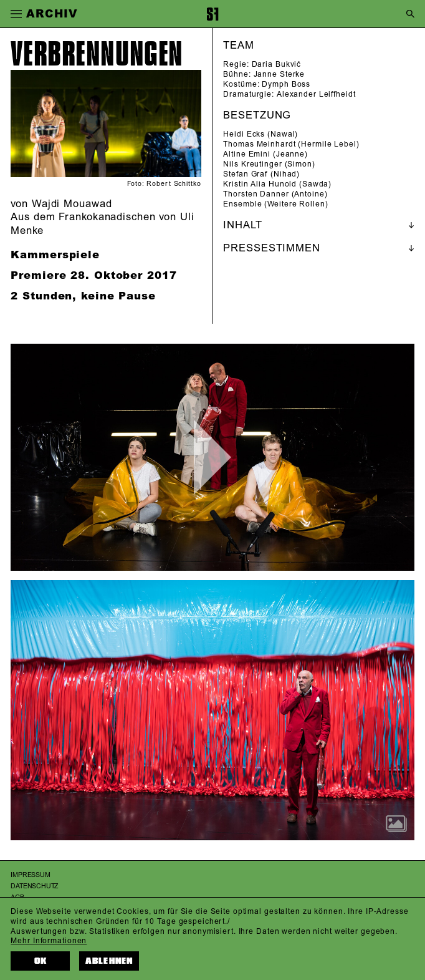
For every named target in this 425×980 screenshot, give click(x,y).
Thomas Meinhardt (259, 144)
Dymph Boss (286, 85)
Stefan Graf (246, 174)
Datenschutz (34, 886)
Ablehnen (109, 961)
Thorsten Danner (256, 194)
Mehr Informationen (49, 941)
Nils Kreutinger (252, 164)
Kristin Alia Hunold (260, 184)
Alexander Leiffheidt (316, 95)
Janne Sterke (279, 75)
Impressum (30, 875)
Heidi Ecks (244, 134)
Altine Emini (247, 154)
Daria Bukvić (277, 65)
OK (41, 961)
